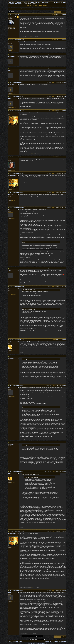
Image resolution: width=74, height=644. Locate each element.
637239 (64, 68)
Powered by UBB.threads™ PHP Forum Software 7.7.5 (37, 644)
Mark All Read (19, 641)
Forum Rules (11, 641)
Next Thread (52, 9)
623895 (64, 40)
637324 (64, 386)
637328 (64, 442)
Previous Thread (22, 9)
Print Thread (11, 12)
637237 (64, 54)
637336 (64, 471)
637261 (64, 157)
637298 (64, 268)
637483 (64, 591)
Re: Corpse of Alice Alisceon (17, 40)
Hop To (20, 636)
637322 (64, 356)
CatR (50, 356)
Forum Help (55, 641)
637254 (64, 96)
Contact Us (48, 641)
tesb (50, 287)
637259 (64, 111)
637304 (64, 287)
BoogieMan (48, 40)
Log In (63, 2)
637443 (64, 531)
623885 (64, 15)
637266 (64, 173)
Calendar (35, 6)
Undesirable (48, 471)
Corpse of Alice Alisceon (16, 15)
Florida (13, 29)
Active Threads (43, 6)
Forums (19, 2)
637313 (64, 340)
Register (57, 2)
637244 (64, 82)
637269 (64, 193)
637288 (64, 208)
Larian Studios (12, 2)
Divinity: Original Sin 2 (29, 2)
